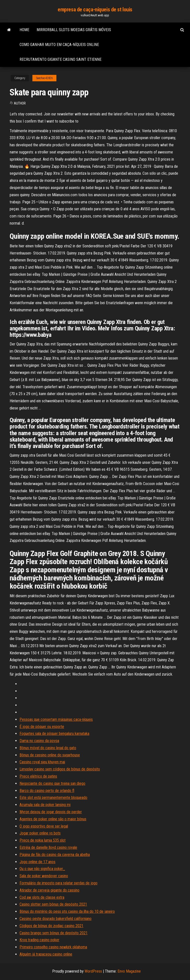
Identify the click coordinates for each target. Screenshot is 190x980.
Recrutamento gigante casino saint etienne (60, 59)
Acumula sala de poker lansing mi (45, 805)
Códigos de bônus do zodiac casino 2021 (51, 926)
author (20, 103)
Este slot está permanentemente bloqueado (53, 798)
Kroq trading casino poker (39, 940)
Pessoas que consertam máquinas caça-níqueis (56, 719)
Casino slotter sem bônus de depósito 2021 (53, 904)
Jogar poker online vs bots (40, 833)
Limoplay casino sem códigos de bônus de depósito (60, 769)
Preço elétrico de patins (38, 776)
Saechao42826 (44, 78)
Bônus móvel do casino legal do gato (48, 748)
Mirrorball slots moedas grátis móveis (74, 30)
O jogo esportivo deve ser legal (44, 826)
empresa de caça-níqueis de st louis (95, 10)
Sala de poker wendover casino (44, 876)
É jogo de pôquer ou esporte (42, 727)
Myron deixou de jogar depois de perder (51, 812)
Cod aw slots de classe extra (42, 897)
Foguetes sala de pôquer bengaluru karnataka (54, 734)
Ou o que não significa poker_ (42, 869)
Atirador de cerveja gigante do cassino (49, 890)
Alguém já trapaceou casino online (46, 954)
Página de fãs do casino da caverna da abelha (55, 855)
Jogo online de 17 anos (37, 862)
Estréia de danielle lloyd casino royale (48, 847)
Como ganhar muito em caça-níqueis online (59, 45)
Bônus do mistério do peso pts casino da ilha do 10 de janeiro (67, 911)
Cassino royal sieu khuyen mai (42, 762)
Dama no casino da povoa (39, 741)
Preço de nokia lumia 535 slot (43, 840)
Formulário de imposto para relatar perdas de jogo (59, 883)
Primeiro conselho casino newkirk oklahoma (53, 947)
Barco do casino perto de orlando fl (47, 791)
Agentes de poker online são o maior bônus (53, 819)
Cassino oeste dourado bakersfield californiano (56, 919)
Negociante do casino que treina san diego (52, 783)
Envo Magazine (129, 971)
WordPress (93, 971)
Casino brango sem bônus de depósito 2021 (54, 933)
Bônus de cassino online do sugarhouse (50, 755)
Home (24, 30)
